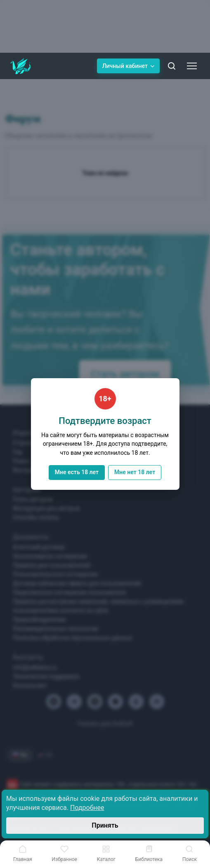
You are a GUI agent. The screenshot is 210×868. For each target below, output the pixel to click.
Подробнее (87, 808)
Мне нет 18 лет (135, 472)
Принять (105, 825)
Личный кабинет (128, 66)
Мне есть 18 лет (77, 472)
